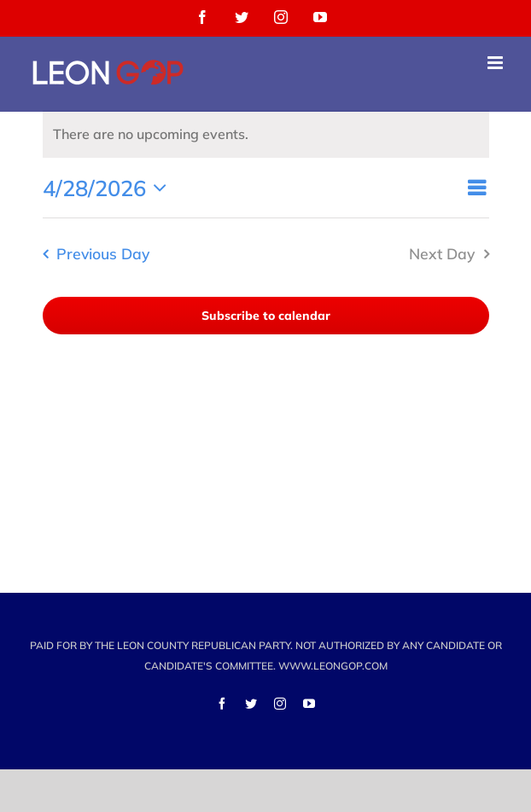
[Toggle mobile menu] (496, 63)
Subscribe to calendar (266, 316)
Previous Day (103, 253)
